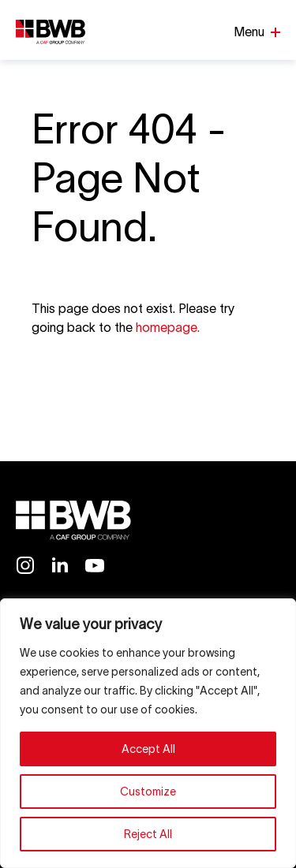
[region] (148, 733)
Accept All (148, 749)
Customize (148, 792)
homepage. (168, 327)
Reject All (148, 834)
